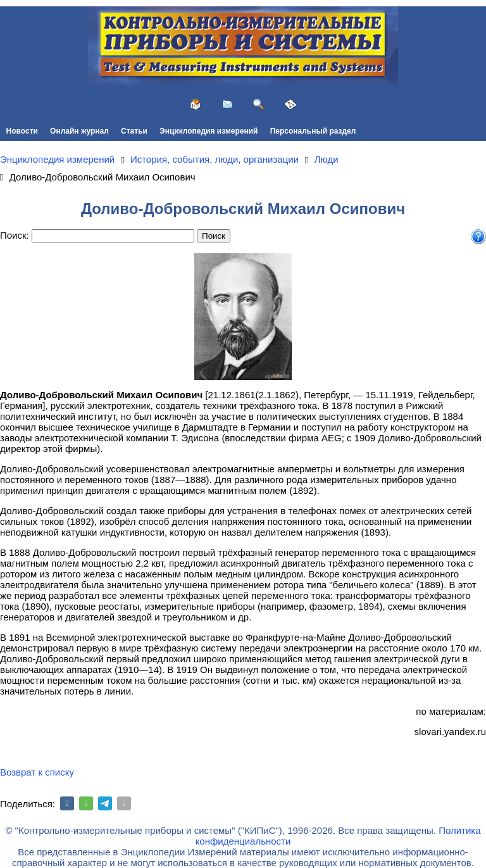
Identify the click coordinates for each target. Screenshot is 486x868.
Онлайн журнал (79, 131)
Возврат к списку (37, 772)
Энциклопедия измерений (209, 131)
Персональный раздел (313, 131)
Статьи (134, 131)
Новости (22, 131)
